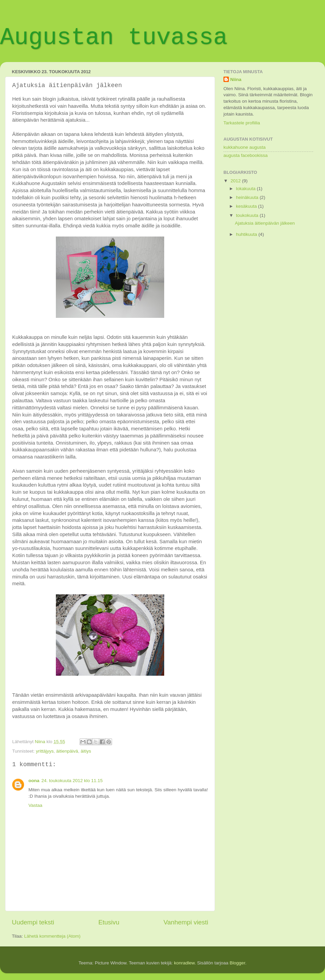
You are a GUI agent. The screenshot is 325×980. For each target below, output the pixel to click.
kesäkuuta (247, 206)
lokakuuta (246, 189)
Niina (236, 79)
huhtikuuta (247, 234)
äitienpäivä (67, 751)
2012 (236, 181)
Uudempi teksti (33, 922)
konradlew (184, 963)
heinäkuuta (248, 197)
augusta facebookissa (246, 155)
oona (34, 781)
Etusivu (109, 922)
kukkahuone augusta (245, 147)
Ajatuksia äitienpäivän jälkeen (265, 223)
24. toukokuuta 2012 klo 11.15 (72, 781)
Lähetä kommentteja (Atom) (52, 936)
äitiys (86, 751)
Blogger (237, 963)
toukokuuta (248, 215)
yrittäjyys (45, 751)
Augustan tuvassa (114, 38)
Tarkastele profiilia (242, 123)
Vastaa (35, 805)
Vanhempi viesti (186, 922)
